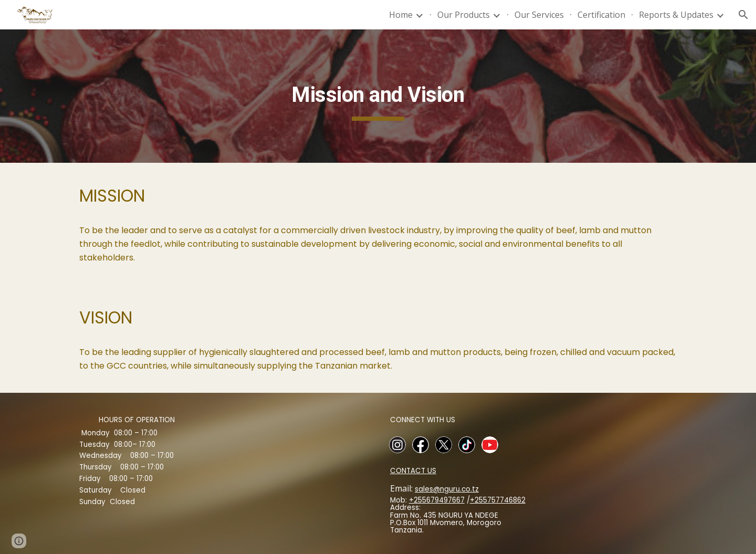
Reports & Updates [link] (676, 15)
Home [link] (401, 15)
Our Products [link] (464, 15)
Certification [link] (601, 15)
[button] (743, 15)
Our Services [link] (539, 15)
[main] (378, 96)
